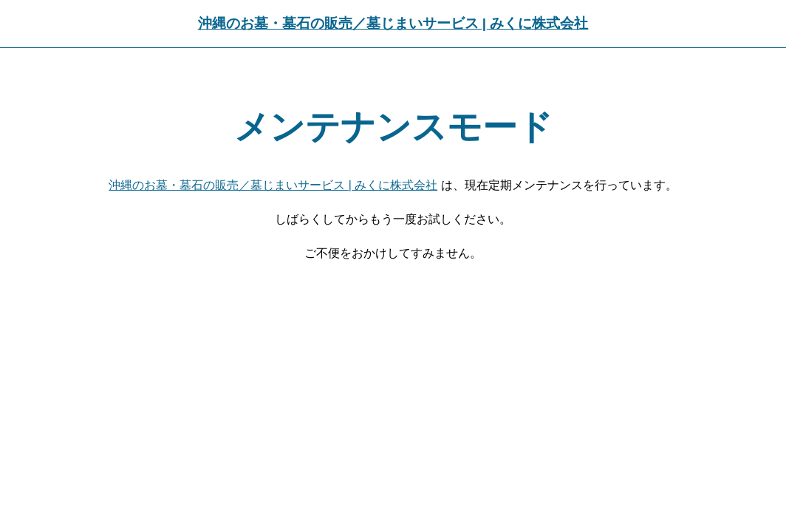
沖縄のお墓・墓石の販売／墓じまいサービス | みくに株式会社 (393, 23)
